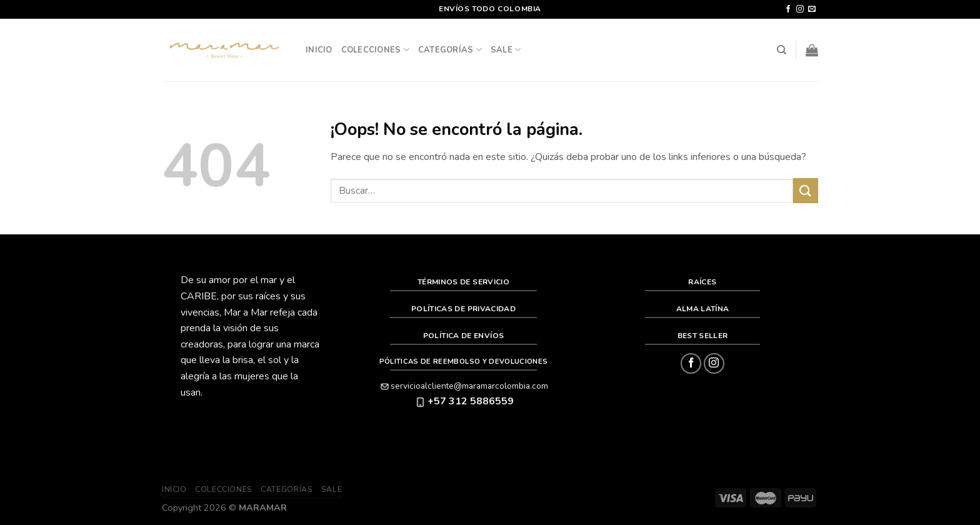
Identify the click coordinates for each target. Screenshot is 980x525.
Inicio (319, 50)
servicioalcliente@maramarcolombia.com (463, 386)
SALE (506, 50)
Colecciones (375, 50)
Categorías (450, 50)
